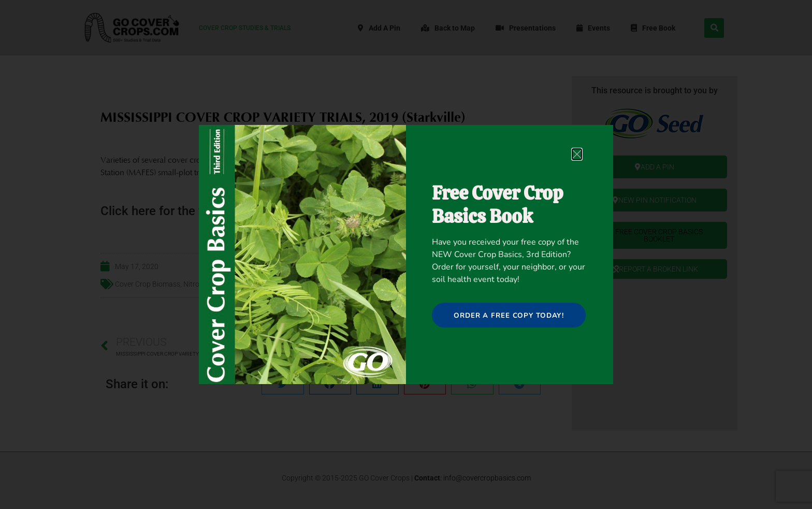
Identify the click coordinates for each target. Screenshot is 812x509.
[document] (406, 254)
